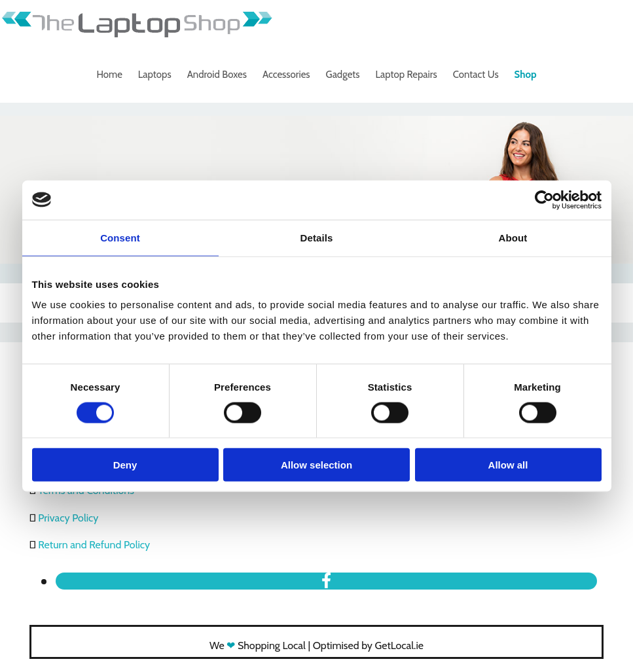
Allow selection (316, 465)
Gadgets (343, 75)
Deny (125, 465)
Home (109, 75)
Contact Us (476, 75)
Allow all (508, 465)
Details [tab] (317, 237)
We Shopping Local (258, 645)
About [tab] (513, 237)
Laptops (155, 75)
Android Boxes (217, 75)
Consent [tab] (120, 237)
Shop (526, 75)
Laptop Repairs (407, 75)
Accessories (286, 75)
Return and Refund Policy (94, 545)
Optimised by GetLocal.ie (368, 645)
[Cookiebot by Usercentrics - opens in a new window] (544, 200)
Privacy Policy (68, 518)
